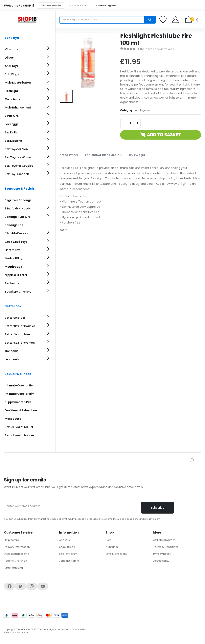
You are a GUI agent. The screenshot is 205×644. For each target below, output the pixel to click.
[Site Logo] (28, 20)
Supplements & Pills (18, 402)
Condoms (12, 351)
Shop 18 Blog (67, 547)
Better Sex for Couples (20, 326)
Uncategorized (143, 110)
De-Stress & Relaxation (21, 410)
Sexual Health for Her (19, 427)
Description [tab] (69, 155)
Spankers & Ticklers (18, 292)
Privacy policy (162, 554)
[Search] (150, 20)
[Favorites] (164, 20)
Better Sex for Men (17, 334)
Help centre (11, 540)
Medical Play (13, 258)
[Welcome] (176, 20)
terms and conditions (126, 519)
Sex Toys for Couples (19, 166)
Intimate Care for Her (19, 385)
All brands (112, 547)
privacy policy (152, 519)
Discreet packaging (17, 554)
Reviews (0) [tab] (137, 155)
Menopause (13, 419)
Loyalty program (116, 554)
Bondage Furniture (18, 217)
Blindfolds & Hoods (18, 208)
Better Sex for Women (20, 343)
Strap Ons (12, 116)
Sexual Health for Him (19, 435)
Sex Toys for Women (19, 157)
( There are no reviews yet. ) (156, 49)
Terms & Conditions (166, 547)
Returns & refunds (15, 561)
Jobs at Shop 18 (69, 561)
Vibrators (11, 49)
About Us (65, 540)
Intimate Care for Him (20, 394)
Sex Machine (13, 141)
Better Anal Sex (15, 318)
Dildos (9, 58)
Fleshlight (11, 91)
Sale (109, 540)
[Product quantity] (130, 123)
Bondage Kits (14, 225)
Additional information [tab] (103, 155)
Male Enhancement (18, 107)
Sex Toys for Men (16, 149)
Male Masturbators (18, 83)
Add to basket (164, 135)
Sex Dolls (11, 132)
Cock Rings (12, 99)
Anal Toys (11, 66)
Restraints (12, 283)
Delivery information (17, 547)
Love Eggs (11, 124)
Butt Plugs (12, 74)
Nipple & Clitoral (16, 275)
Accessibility (161, 561)
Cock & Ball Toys (16, 242)
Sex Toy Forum (68, 554)
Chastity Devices (16, 233)
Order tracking (13, 568)
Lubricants (12, 359)
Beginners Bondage (18, 200)
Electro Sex (12, 250)
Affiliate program (164, 540)
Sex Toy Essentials (17, 174)
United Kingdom (104, 6)
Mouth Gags (13, 267)
